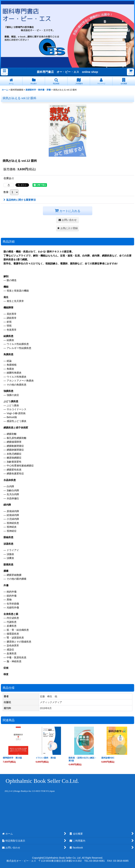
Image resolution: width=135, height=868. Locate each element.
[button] (4, 72)
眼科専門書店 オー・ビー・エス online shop (67, 72)
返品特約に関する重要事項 (20, 200)
